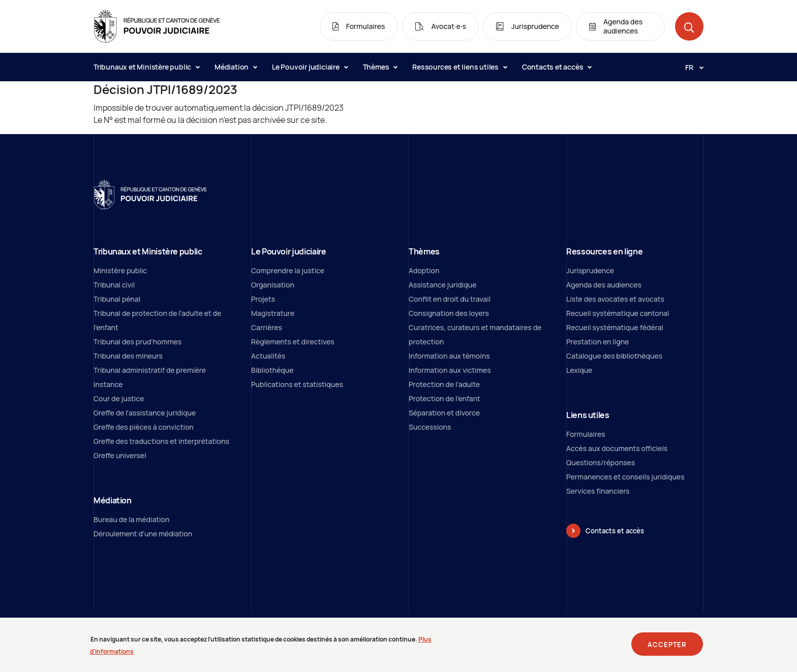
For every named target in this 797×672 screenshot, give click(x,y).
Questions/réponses (601, 462)
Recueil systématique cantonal (618, 313)
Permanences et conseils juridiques (625, 477)
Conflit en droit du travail (450, 299)
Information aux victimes (450, 370)
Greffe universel (120, 455)
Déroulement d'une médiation (143, 534)
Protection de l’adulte (444, 384)
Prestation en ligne (597, 342)
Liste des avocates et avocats (615, 299)
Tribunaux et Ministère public (146, 67)
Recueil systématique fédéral (615, 327)
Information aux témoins (449, 356)
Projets (263, 299)
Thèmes (380, 67)
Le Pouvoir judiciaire (310, 67)
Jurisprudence (590, 270)
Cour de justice (119, 398)
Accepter (667, 648)
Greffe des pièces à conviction (144, 427)
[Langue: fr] (690, 67)
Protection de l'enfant (445, 398)
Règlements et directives (293, 342)
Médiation (236, 67)
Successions (430, 427)
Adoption (424, 270)
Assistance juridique (442, 285)
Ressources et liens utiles (459, 67)
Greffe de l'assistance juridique (145, 413)
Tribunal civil (114, 285)
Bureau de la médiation (131, 519)
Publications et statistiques (297, 384)
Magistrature (273, 313)
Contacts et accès (557, 67)
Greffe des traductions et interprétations (161, 441)
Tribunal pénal (117, 299)
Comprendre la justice (288, 270)
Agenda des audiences (604, 285)
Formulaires (586, 434)
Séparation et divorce (444, 413)
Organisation (273, 285)
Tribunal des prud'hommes (137, 342)
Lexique (579, 370)
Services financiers (598, 491)
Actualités (268, 356)
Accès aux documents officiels (617, 448)
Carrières (267, 327)
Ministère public (120, 270)
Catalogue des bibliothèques (614, 356)
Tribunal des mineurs (128, 356)
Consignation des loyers (449, 313)
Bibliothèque (272, 370)
